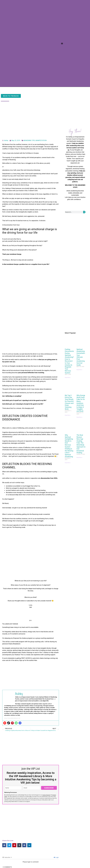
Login (56, 857)
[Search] (84, 212)
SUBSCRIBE (49, 788)
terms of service (46, 795)
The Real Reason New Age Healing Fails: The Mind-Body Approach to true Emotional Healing (81, 444)
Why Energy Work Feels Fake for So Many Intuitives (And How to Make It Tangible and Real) (81, 403)
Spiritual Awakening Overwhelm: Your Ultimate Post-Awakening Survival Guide (81, 357)
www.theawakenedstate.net (12, 718)
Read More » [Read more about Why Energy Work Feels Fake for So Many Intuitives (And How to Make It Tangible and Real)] (80, 417)
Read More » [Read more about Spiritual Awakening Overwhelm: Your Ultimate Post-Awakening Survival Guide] (80, 370)
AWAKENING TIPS (29, 140)
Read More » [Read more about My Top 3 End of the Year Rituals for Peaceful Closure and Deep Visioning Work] (68, 415)
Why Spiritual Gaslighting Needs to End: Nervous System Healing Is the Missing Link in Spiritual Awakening (69, 446)
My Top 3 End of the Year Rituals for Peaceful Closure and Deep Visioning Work (69, 402)
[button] (62, 43)
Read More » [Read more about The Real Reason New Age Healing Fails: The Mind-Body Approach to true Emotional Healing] (80, 457)
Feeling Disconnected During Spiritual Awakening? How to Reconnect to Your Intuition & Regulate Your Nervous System (70, 361)
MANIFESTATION (41, 140)
